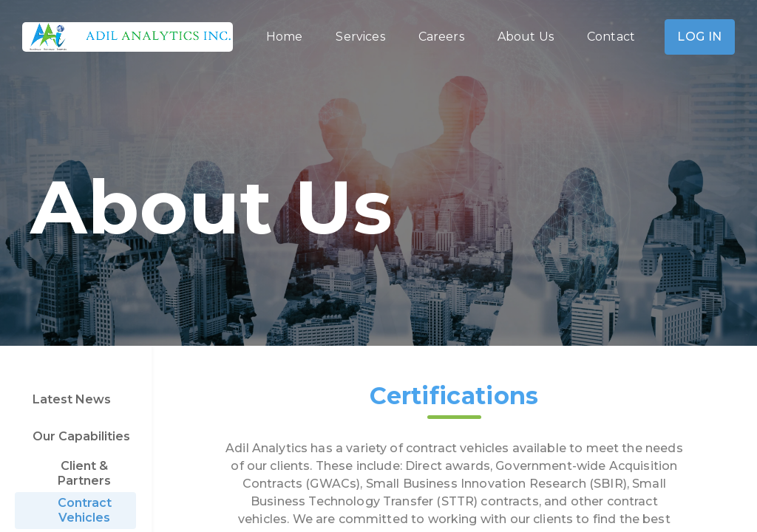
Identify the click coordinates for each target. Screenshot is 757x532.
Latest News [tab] (72, 399)
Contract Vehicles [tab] (85, 510)
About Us (526, 37)
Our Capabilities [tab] (81, 436)
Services (360, 37)
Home (285, 37)
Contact (611, 37)
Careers (441, 37)
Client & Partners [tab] (84, 473)
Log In (700, 37)
